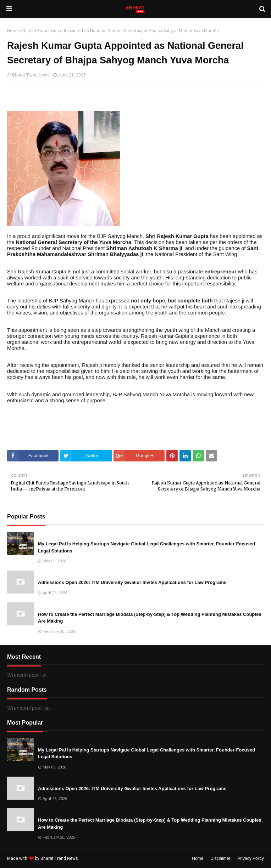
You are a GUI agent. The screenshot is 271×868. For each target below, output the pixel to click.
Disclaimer (220, 858)
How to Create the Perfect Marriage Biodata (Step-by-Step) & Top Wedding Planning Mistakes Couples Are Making (150, 618)
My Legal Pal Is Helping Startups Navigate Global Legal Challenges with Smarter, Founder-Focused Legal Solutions (146, 547)
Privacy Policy (251, 858)
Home (13, 31)
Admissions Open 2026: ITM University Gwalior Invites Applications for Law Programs (132, 582)
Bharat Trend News (31, 75)
